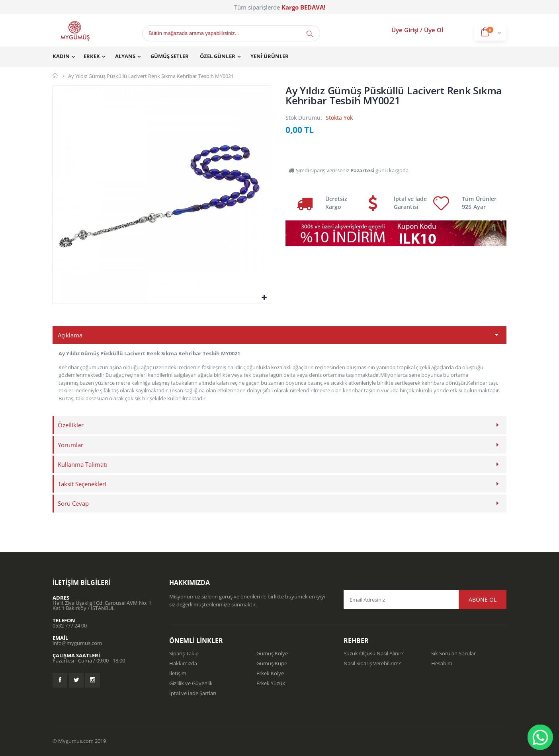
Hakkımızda (183, 663)
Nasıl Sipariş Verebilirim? (372, 663)
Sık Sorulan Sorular (453, 653)
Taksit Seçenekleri (82, 484)
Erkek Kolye (270, 673)
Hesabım (442, 663)
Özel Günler (217, 56)
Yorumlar (70, 445)
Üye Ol (434, 30)
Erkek (92, 56)
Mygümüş (56, 76)
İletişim (178, 673)
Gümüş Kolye (272, 653)
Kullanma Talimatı (82, 464)
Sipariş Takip (184, 653)
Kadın (61, 56)
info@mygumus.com (77, 643)
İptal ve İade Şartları (193, 693)
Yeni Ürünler (270, 56)
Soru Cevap (73, 503)
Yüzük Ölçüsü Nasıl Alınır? (374, 653)
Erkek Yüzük (271, 683)
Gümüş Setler (170, 56)
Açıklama (70, 335)
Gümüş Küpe (272, 663)
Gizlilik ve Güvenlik (191, 683)
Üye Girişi (405, 30)
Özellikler (71, 425)
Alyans (125, 56)
